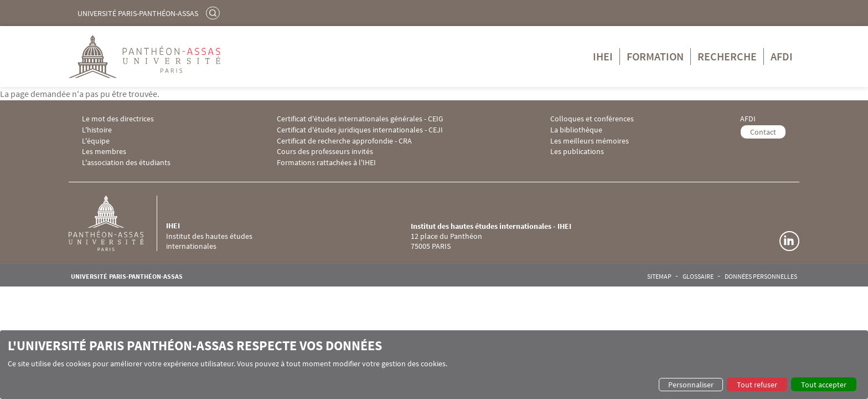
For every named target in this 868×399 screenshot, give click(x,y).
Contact (763, 132)
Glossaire (698, 277)
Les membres (104, 152)
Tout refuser (757, 385)
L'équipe (96, 141)
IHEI (603, 56)
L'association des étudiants (126, 163)
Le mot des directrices (118, 119)
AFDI (782, 56)
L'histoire (97, 130)
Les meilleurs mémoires (590, 141)
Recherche (727, 56)
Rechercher (214, 13)
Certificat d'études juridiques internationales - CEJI (360, 130)
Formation (655, 56)
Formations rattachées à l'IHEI (326, 163)
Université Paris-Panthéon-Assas (138, 13)
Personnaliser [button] (691, 385)
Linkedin (789, 241)
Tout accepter (824, 385)
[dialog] (434, 365)
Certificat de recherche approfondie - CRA (344, 141)
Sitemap (659, 277)
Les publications (577, 152)
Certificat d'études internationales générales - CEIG (360, 119)
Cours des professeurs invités (325, 152)
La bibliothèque (576, 130)
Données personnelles (761, 277)
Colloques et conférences (592, 119)
